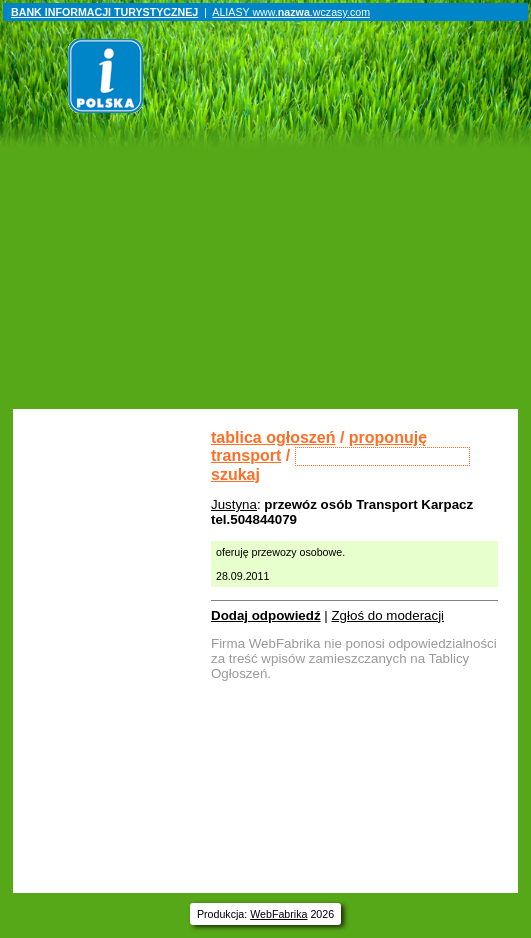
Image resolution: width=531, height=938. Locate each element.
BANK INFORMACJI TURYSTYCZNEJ (104, 12)
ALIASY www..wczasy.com (291, 12)
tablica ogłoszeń (273, 437)
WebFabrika (278, 914)
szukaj (235, 474)
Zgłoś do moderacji (387, 615)
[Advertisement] (267, 259)
